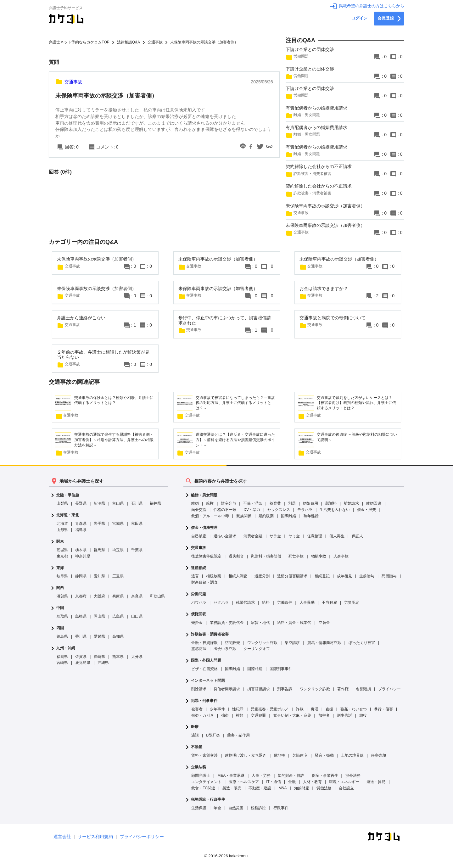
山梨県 (62, 503)
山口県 (137, 616)
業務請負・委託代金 (227, 623)
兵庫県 (118, 596)
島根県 (81, 616)
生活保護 (199, 808)
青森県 (81, 524)
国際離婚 (288, 516)
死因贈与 (389, 576)
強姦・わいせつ (354, 709)
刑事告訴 (285, 689)
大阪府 (99, 596)
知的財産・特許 (291, 776)
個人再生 (337, 536)
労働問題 (199, 594)
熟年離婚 (311, 516)
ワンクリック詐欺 (262, 643)
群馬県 (99, 550)
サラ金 (275, 536)
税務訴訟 (258, 808)
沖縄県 (103, 663)
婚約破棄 (266, 516)
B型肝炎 (213, 735)
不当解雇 (329, 602)
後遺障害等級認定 (206, 556)
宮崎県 (62, 663)
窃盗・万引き (203, 715)
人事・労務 (261, 776)
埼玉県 (118, 550)
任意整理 (315, 536)
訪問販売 (232, 643)
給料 (266, 602)
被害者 (197, 709)
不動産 (197, 747)
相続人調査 (238, 576)
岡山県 (99, 616)
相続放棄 (214, 576)
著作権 (343, 689)
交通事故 (199, 548)
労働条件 (285, 602)
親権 (210, 503)
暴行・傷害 (383, 709)
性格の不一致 (225, 510)
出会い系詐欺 (225, 649)
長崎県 (99, 657)
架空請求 (292, 643)
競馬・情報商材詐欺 (324, 643)
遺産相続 (199, 568)
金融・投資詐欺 (204, 643)
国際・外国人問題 (206, 661)
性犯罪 (238, 709)
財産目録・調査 (204, 582)
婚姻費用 (310, 503)
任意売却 (378, 755)
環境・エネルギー (344, 782)
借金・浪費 (366, 510)
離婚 (195, 503)
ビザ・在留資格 (204, 669)
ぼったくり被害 (362, 643)
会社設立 (346, 788)
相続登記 (322, 576)
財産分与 (228, 503)
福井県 (155, 503)
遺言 (195, 576)
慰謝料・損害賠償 (266, 556)
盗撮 (329, 709)
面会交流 (199, 510)
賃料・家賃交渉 (204, 755)
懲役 (363, 715)
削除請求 (199, 689)
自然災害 (236, 808)
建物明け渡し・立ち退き (246, 755)
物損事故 (319, 556)
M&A (282, 788)
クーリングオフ (257, 649)
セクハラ (221, 602)
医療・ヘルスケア (244, 782)
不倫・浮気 (253, 503)
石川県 (137, 503)
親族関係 (244, 516)
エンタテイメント (206, 782)
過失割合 (236, 556)
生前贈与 (367, 576)
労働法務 (324, 788)
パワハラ (199, 602)
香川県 (81, 636)
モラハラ (305, 510)
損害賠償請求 (259, 689)
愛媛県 (99, 636)
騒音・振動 (324, 755)
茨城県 (62, 550)
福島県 (81, 530)
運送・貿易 (376, 782)
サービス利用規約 (95, 837)
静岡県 (81, 576)
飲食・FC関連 (203, 788)
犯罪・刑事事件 (204, 701)
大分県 (137, 657)
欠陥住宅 (300, 755)
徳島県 (62, 636)
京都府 (81, 596)
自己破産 (199, 536)
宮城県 (118, 524)
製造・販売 (232, 788)
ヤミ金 (294, 536)
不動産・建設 (260, 788)
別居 (292, 503)
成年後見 (344, 576)
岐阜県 (62, 576)
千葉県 (137, 550)
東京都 (62, 556)
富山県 (118, 503)
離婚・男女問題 (204, 495)
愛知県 (99, 576)
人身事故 (341, 556)
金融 (292, 782)
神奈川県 (83, 556)
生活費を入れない (335, 510)
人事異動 (307, 602)
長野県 (81, 503)
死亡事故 (296, 556)
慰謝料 (331, 503)
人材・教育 (312, 782)
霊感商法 (199, 649)
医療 (195, 727)
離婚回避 (374, 503)
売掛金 (197, 623)
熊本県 (118, 657)
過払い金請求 (225, 536)
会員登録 (389, 19)
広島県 (118, 616)
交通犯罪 (258, 715)
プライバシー (389, 689)
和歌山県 (157, 596)
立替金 (324, 623)
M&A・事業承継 (231, 776)
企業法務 (199, 767)
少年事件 (217, 709)
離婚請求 (351, 503)
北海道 (62, 524)
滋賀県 (62, 596)
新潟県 (99, 503)
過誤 (195, 735)
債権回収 (199, 614)
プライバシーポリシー (142, 837)
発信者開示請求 (227, 689)
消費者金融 (253, 536)
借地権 (279, 755)
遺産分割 (262, 576)
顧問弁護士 (201, 776)
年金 (217, 808)
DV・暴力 (252, 510)
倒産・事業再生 (325, 776)
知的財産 (302, 788)
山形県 (62, 530)
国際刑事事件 (281, 669)
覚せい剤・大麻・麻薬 (292, 715)
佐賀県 (81, 657)
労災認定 (352, 602)
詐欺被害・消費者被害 (210, 634)
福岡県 (62, 657)
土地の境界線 (352, 755)
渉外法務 (353, 776)
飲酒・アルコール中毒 (210, 516)
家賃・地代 (260, 623)
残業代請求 (245, 602)
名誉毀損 (363, 689)
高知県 (118, 636)
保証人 (357, 536)
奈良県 (137, 596)
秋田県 (137, 524)
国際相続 (255, 669)
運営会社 (62, 837)
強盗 (225, 715)
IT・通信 (274, 782)
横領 (240, 715)
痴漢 (315, 709)
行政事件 (281, 808)
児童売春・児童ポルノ (270, 709)
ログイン (359, 18)
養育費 (275, 503)
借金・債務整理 (204, 528)
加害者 (324, 715)
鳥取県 (62, 616)
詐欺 (300, 709)
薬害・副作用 (238, 735)
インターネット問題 (208, 681)
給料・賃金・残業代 (294, 623)
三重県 (118, 576)
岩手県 (99, 524)
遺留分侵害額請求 (292, 576)
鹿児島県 (83, 663)
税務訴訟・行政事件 (208, 800)
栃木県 (81, 550)
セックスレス (279, 510)
